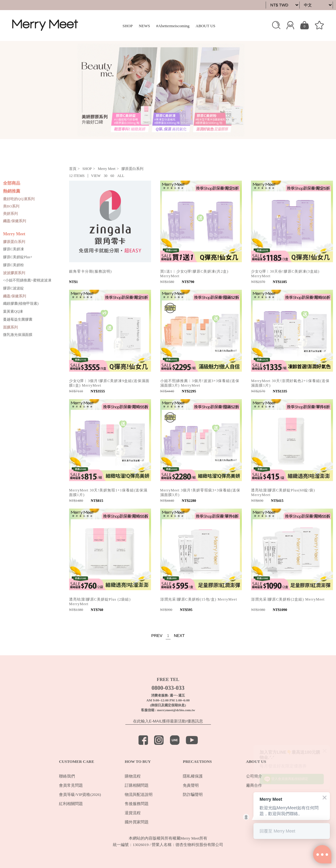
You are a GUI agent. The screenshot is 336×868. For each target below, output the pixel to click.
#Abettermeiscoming (173, 26)
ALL (121, 176)
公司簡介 (254, 776)
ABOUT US (205, 26)
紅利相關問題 (71, 804)
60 (112, 176)
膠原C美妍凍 (13, 249)
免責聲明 (191, 785)
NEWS (144, 26)
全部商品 (12, 183)
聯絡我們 (67, 776)
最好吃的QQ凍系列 (19, 199)
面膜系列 (10, 327)
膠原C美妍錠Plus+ (18, 257)
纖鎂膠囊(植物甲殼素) (21, 303)
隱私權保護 (193, 776)
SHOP (128, 26)
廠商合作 (254, 785)
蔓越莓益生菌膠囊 (18, 319)
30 (105, 176)
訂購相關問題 (137, 785)
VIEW (96, 176)
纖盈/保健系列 (15, 221)
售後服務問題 (137, 804)
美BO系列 (11, 206)
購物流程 (133, 776)
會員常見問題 (71, 785)
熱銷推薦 (12, 191)
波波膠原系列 (14, 273)
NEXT (179, 636)
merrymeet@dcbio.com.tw (176, 710)
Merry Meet (14, 234)
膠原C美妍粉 (13, 265)
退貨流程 (133, 813)
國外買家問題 (137, 822)
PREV (157, 636)
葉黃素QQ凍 (13, 311)
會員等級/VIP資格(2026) (80, 794)
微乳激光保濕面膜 (18, 335)
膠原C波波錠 (13, 288)
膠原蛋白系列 (14, 242)
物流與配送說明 (139, 794)
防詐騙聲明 (193, 794)
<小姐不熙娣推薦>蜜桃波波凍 (27, 280)
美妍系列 (10, 214)
